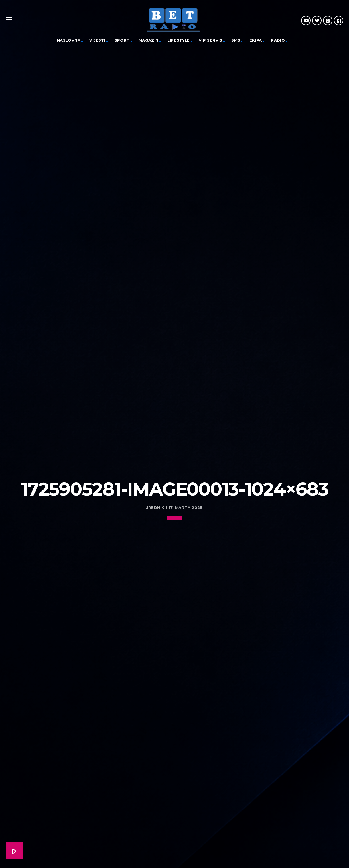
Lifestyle (179, 40)
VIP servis (211, 40)
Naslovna (69, 40)
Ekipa (256, 40)
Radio (278, 40)
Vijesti (97, 40)
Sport (122, 40)
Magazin (149, 40)
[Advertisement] (175, 418)
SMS (236, 40)
